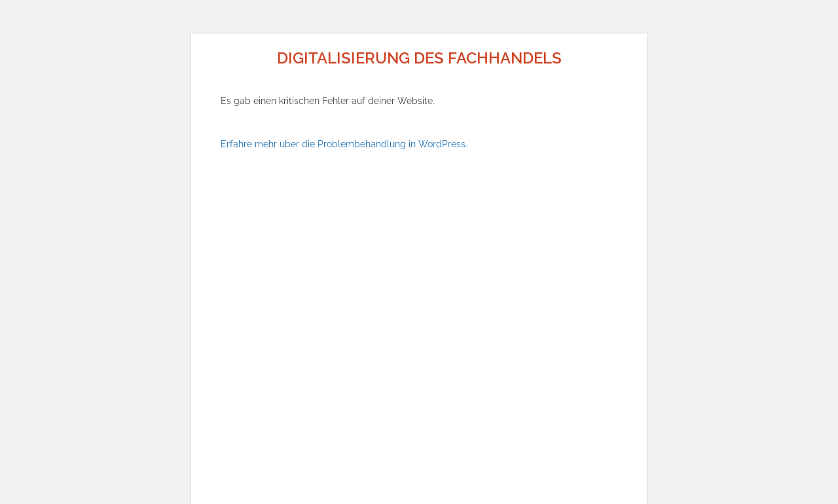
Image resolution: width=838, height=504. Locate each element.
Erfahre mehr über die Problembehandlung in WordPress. (344, 144)
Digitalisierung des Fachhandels (419, 58)
